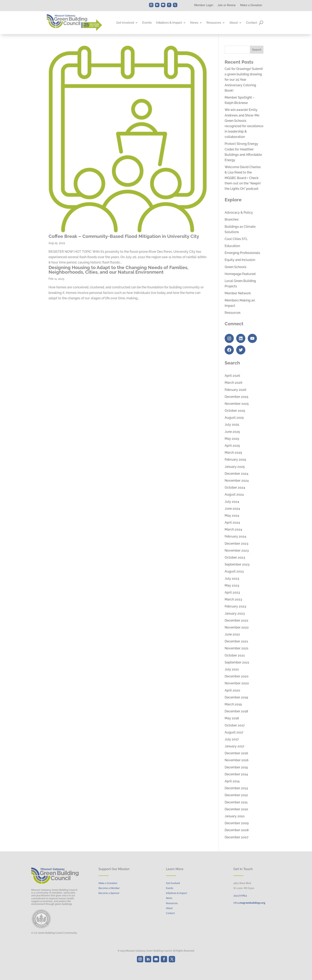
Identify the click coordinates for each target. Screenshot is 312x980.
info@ (249, 903)
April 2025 (232, 446)
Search (257, 50)
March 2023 (233, 599)
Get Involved (125, 23)
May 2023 (232, 585)
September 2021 (237, 662)
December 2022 (236, 620)
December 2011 (236, 802)
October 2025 (235, 411)
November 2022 (237, 627)
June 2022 (232, 634)
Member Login (204, 5)
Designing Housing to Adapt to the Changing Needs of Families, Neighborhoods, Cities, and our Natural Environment (118, 270)
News (194, 23)
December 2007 (237, 837)
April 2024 (232, 522)
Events (147, 23)
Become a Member (109, 888)
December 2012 (236, 795)
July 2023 (232, 579)
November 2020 (237, 683)
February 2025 (235, 459)
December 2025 (236, 397)
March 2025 (233, 453)
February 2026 (235, 390)
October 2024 (235, 488)
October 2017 (235, 725)
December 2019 (236, 697)
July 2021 (232, 669)
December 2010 (236, 809)
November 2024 (237, 481)
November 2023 (237, 551)
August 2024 (234, 494)
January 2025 (235, 467)
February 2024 (235, 536)
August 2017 (234, 732)
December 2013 (236, 788)
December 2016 (236, 753)
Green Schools (235, 267)
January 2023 (235, 613)
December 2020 (237, 676)
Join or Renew (227, 5)
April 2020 (232, 690)
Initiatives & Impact (169, 23)
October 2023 (235, 557)
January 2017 (234, 746)
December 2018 (236, 711)
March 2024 (233, 529)
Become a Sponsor (109, 893)
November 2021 (236, 648)
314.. (240, 896)
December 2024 (236, 474)
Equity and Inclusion (240, 260)
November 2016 (237, 760)
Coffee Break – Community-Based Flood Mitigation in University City (124, 236)
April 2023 (232, 592)
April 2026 (232, 376)
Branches (232, 219)
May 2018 (232, 718)
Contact (252, 23)
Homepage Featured (240, 274)
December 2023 (236, 544)
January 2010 (235, 816)
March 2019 (233, 704)
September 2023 (237, 564)
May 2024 (232, 516)
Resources (214, 23)
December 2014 (236, 774)
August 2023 (234, 571)
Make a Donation (251, 5)
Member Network (238, 293)
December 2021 (236, 641)
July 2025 (232, 425)
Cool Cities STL (236, 239)
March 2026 (234, 383)
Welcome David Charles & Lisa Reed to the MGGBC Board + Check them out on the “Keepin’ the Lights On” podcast (243, 178)
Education (232, 246)
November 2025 (237, 404)
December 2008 (237, 830)
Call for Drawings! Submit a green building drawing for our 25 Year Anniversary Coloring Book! (244, 80)
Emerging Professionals (242, 253)
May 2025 (232, 439)
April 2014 (232, 781)
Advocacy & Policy (239, 213)
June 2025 (232, 432)
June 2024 (232, 509)
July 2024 (232, 502)
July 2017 (232, 739)
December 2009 (237, 823)
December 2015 (236, 767)
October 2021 (235, 655)
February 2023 (235, 606)
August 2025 (234, 418)
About (234, 23)
